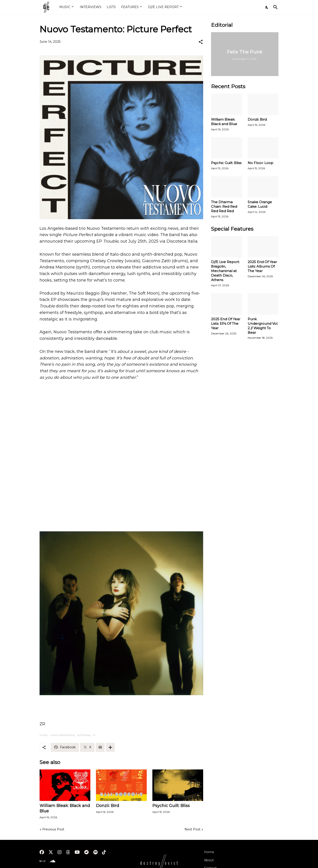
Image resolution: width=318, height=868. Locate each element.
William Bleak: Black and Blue (65, 808)
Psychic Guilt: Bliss (171, 806)
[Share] (201, 42)
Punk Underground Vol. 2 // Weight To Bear (263, 326)
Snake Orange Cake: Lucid (260, 204)
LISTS (111, 7)
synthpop (84, 735)
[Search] (275, 7)
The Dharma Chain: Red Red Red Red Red (224, 206)
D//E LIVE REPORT (163, 7)
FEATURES (130, 7)
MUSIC (65, 7)
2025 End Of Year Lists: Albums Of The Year (262, 266)
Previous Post (53, 829)
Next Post (192, 829)
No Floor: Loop (260, 163)
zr (94, 735)
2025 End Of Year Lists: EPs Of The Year (226, 324)
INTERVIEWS (91, 7)
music (43, 735)
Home (209, 852)
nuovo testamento (62, 735)
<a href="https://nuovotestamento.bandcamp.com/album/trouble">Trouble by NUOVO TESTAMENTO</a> (121, 505)
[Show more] (110, 747)
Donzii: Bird (108, 806)
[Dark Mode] (267, 7)
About (209, 860)
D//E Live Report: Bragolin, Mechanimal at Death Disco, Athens (225, 271)
